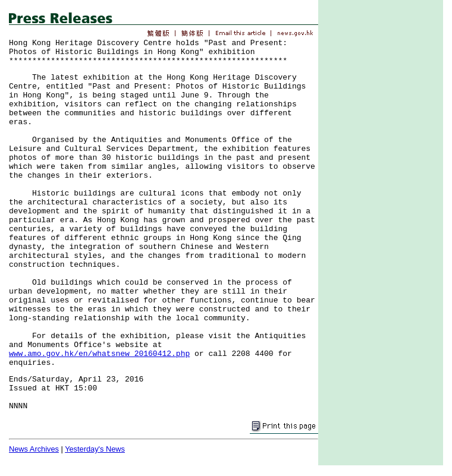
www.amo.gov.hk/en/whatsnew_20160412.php (99, 354)
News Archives (34, 449)
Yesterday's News (95, 449)
